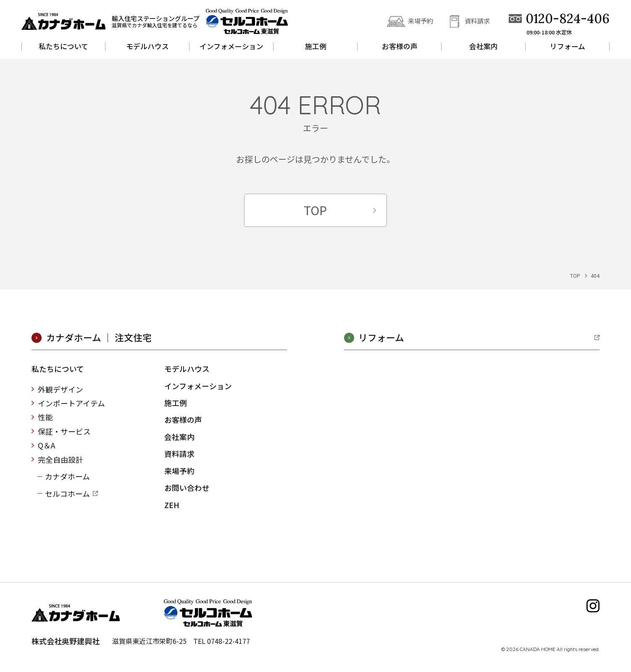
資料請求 (477, 21)
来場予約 (421, 21)
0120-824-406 (568, 19)
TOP (315, 212)
